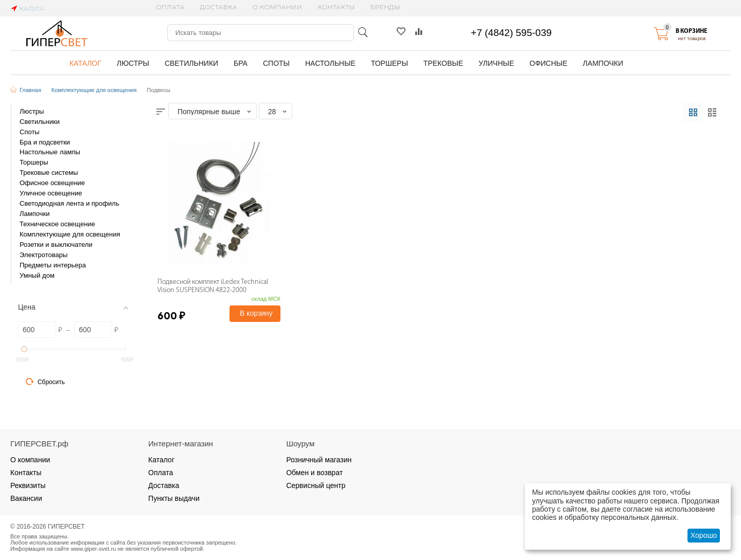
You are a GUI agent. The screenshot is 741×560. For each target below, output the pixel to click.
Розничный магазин (319, 460)
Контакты (336, 7)
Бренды (385, 7)
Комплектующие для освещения (94, 90)
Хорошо (704, 535)
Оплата (170, 7)
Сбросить (45, 382)
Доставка (219, 7)
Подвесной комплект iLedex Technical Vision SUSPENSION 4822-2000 (213, 286)
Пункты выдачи (174, 498)
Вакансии (26, 498)
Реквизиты (28, 485)
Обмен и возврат (314, 473)
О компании (277, 7)
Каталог (161, 460)
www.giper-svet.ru (94, 549)
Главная (30, 90)
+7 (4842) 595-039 (511, 33)
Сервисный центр (316, 485)
